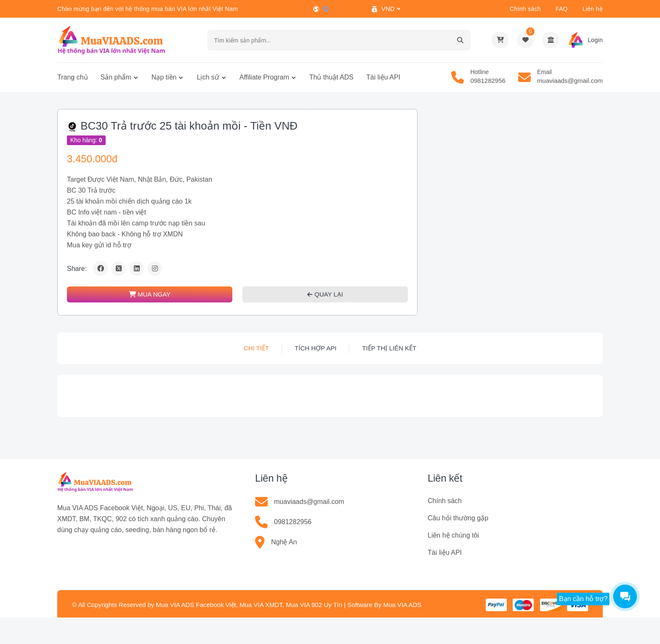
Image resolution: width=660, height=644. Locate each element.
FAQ (562, 9)
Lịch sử (208, 77)
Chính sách (525, 9)
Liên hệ (593, 9)
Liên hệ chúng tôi (453, 535)
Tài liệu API (383, 77)
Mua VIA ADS (402, 605)
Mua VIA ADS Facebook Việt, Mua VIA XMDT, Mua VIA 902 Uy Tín (249, 605)
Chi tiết (256, 348)
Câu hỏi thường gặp (458, 518)
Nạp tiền (164, 77)
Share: (77, 269)
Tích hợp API (315, 348)
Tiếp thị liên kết (389, 348)
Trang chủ (73, 77)
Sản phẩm (116, 77)
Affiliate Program (264, 77)
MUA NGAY (150, 294)
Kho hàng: (86, 140)
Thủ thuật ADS (331, 77)
